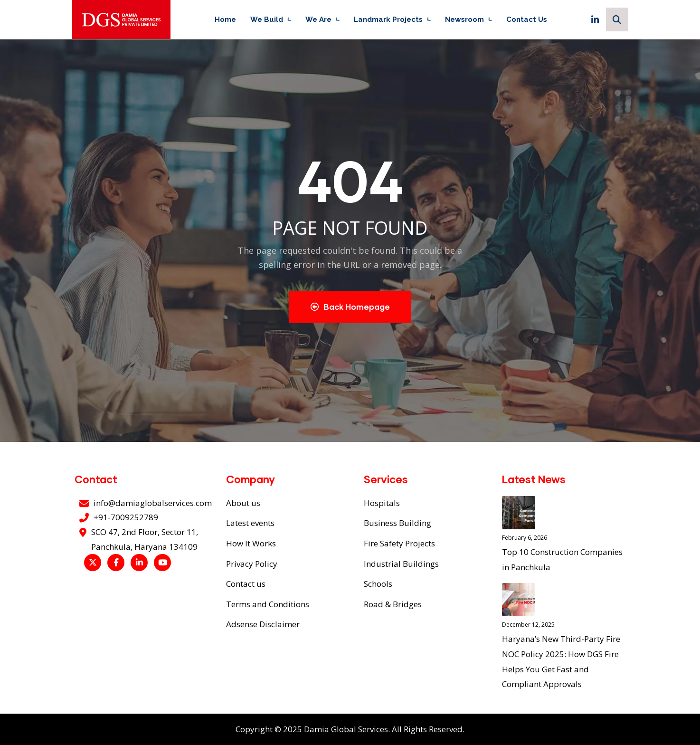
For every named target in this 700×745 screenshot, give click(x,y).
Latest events (250, 523)
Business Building (397, 523)
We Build (267, 19)
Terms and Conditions (268, 604)
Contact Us (527, 19)
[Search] (617, 19)
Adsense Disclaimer (263, 624)
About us (243, 503)
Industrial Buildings (401, 564)
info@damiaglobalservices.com (153, 503)
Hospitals (382, 503)
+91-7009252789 (126, 517)
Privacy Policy (252, 564)
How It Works (251, 543)
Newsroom (464, 19)
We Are (318, 19)
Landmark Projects (388, 19)
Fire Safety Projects (399, 543)
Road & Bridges (393, 604)
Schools (378, 584)
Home (225, 19)
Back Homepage (350, 307)
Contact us (246, 584)
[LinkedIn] (595, 19)
